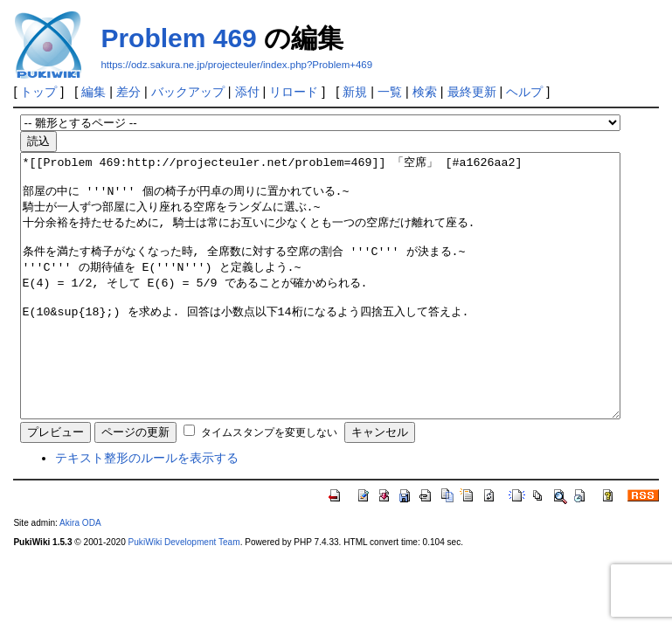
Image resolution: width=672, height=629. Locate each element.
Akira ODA (80, 575)
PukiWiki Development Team (184, 594)
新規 (355, 92)
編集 (94, 92)
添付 (247, 92)
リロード (294, 92)
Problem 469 (178, 38)
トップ (38, 92)
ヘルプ (524, 92)
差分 (128, 92)
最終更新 (472, 92)
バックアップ (188, 92)
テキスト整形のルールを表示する (147, 510)
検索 (425, 92)
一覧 (390, 92)
